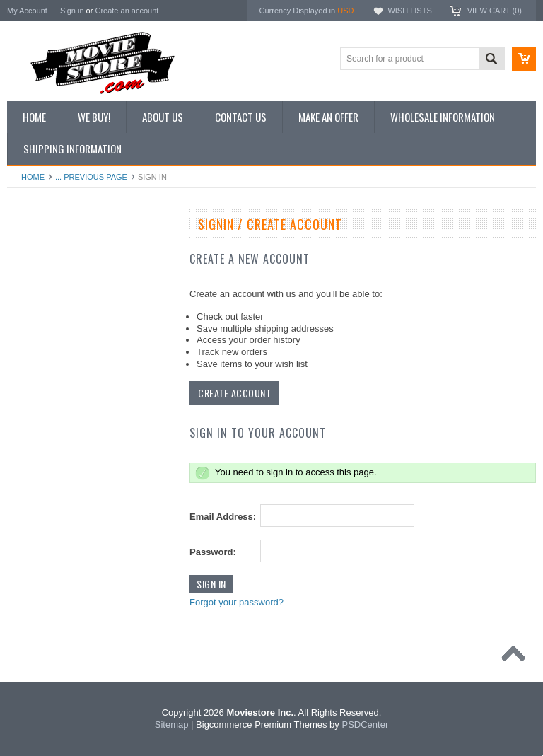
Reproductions (42, 347)
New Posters (39, 371)
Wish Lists (409, 11)
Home (33, 177)
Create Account (234, 393)
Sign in (72, 11)
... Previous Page (91, 177)
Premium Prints (44, 395)
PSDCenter (365, 725)
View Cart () (495, 11)
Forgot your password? (237, 602)
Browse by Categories (56, 323)
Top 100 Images (45, 299)
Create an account (127, 11)
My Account (27, 11)
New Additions (42, 251)
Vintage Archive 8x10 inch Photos (78, 275)
